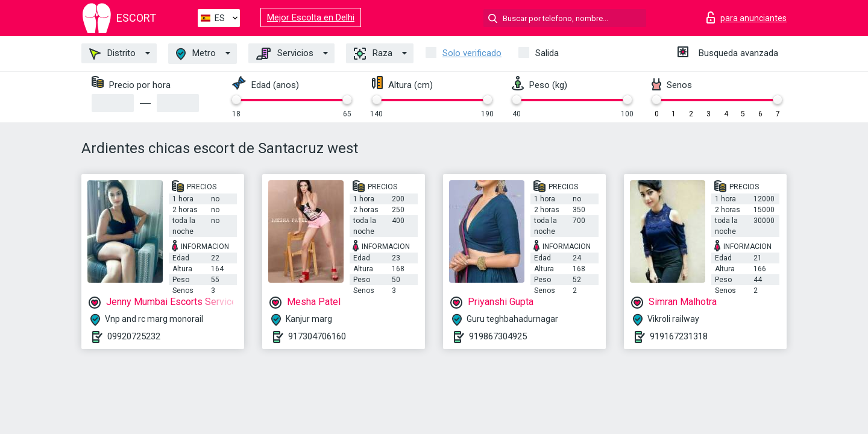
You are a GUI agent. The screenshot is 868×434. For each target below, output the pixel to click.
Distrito (112, 54)
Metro (196, 54)
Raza (373, 54)
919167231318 (679, 336)
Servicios (285, 54)
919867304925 (498, 336)
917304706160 (317, 336)
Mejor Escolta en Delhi (311, 17)
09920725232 (134, 336)
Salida (547, 53)
